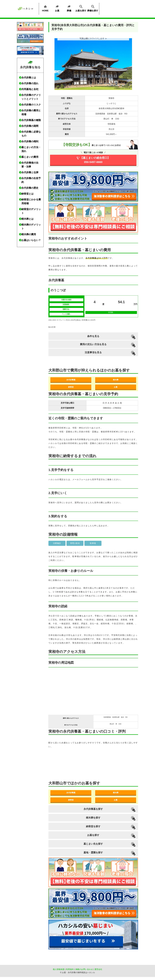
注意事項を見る (93, 352)
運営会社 (98, 969)
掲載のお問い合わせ (84, 969)
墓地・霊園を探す (93, 852)
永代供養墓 (71, 380)
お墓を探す (81, 8)
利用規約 (70, 969)
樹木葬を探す (93, 818)
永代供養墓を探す (93, 809)
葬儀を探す (93, 8)
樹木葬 (116, 380)
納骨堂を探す (93, 826)
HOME (45, 8)
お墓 (57, 8)
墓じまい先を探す (93, 844)
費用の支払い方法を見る (93, 344)
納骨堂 (71, 387)
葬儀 (69, 8)
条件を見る (93, 336)
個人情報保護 (59, 969)
